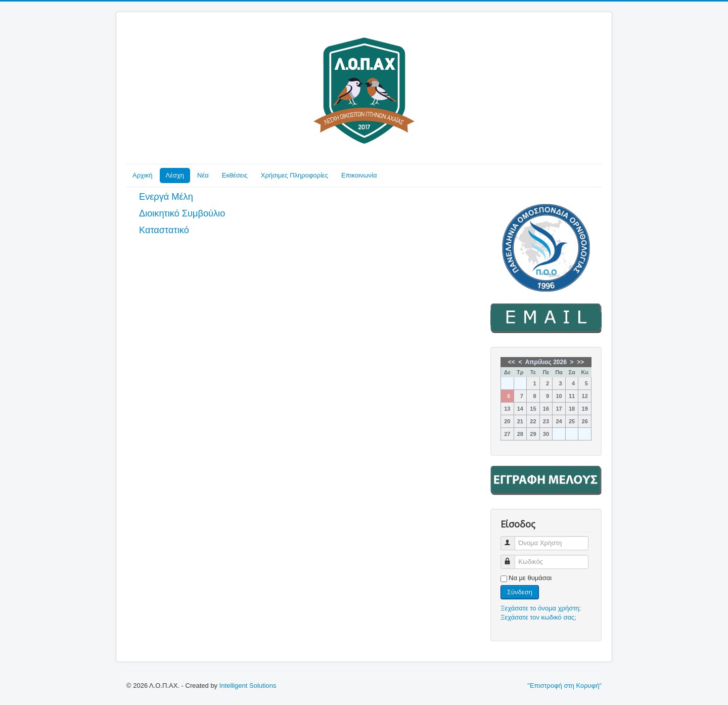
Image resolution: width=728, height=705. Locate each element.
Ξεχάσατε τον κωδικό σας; (538, 617)
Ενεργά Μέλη (166, 197)
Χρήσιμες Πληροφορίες (294, 175)
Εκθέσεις (235, 175)
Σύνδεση (520, 592)
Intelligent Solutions (248, 686)
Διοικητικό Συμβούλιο (182, 213)
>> (580, 362)
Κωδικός (512, 558)
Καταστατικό (164, 230)
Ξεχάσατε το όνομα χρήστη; (541, 608)
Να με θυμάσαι (530, 578)
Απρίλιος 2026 (546, 362)
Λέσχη (175, 175)
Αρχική (143, 175)
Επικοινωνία (359, 175)
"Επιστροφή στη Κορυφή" (564, 686)
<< (512, 362)
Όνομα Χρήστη (512, 539)
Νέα (203, 175)
